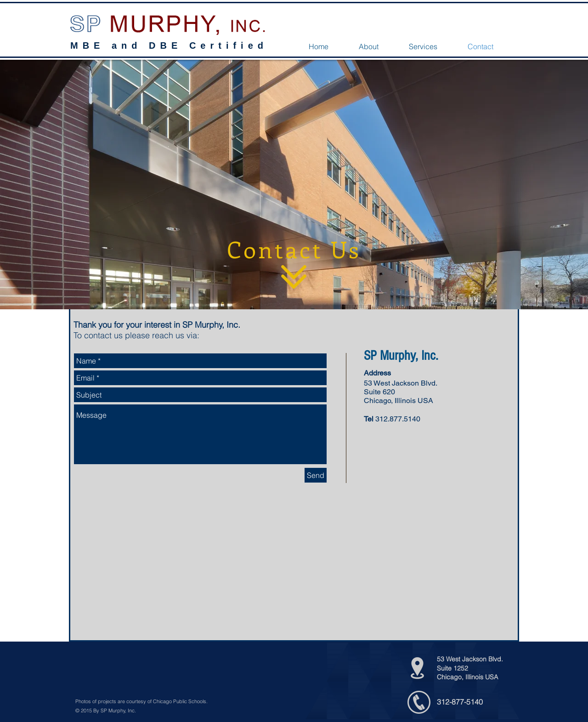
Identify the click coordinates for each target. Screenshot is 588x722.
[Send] (316, 475)
